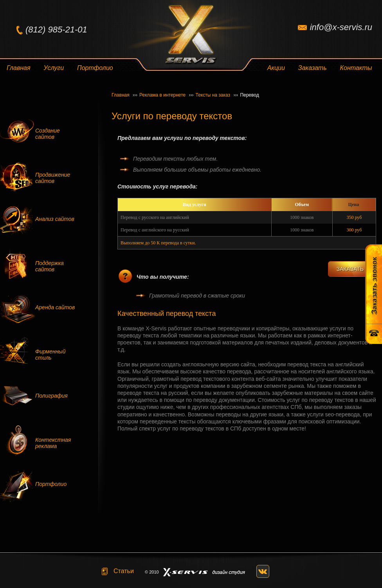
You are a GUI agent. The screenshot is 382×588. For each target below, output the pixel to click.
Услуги (54, 68)
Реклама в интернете (166, 95)
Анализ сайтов (55, 219)
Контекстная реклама (53, 443)
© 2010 (152, 572)
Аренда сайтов (55, 307)
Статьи (124, 571)
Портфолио (95, 68)
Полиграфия (51, 396)
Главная (19, 68)
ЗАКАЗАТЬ (350, 269)
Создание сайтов (48, 134)
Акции (276, 68)
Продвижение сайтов (53, 178)
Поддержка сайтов (50, 266)
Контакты (356, 68)
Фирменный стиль (50, 355)
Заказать (313, 68)
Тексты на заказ (217, 95)
